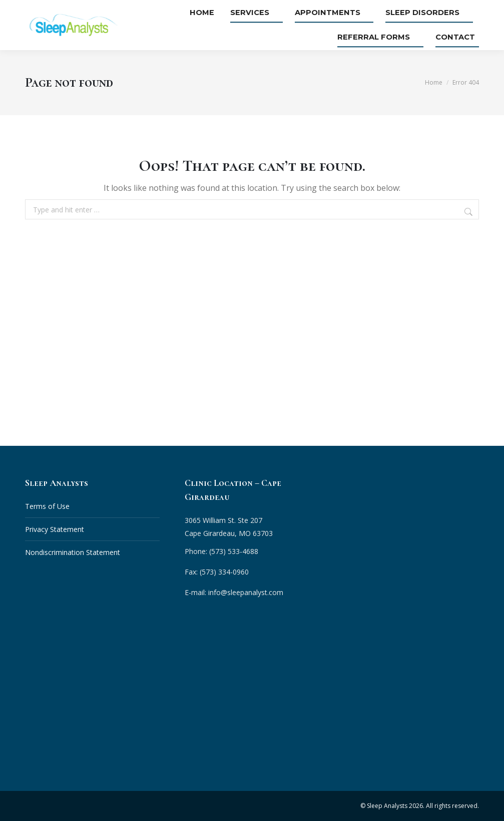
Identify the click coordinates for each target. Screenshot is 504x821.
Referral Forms (382, 37)
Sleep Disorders (430, 13)
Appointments (340, 13)
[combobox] (252, 209)
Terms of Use (47, 506)
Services (268, 13)
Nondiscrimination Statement (73, 552)
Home (220, 13)
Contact (459, 37)
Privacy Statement (55, 529)
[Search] (469, 212)
